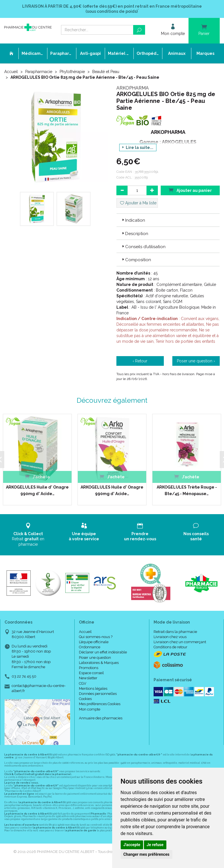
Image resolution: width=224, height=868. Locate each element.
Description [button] (135, 234)
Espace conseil (91, 673)
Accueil (11, 72)
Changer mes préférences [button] (146, 854)
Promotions (89, 668)
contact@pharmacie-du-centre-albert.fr (39, 688)
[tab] (168, 220)
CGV (83, 683)
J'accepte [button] (132, 845)
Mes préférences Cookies (100, 704)
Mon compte (90, 709)
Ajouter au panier (190, 190)
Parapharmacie (39, 72)
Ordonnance (90, 647)
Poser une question (95, 658)
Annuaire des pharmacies (101, 718)
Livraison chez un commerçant (180, 642)
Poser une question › (196, 361)
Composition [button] (136, 260)
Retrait (28, 534)
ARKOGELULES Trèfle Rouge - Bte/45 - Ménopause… (187, 490)
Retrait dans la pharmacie (175, 632)
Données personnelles (98, 694)
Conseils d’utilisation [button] (143, 247)
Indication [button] (133, 220)
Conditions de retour (170, 647)
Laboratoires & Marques (99, 663)
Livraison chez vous (170, 637)
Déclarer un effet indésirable (103, 652)
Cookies (85, 699)
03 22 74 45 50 (24, 676)
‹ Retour (140, 361)
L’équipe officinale (94, 642)
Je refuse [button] (155, 845)
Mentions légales (93, 689)
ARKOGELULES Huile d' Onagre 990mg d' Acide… (37, 490)
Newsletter (88, 678)
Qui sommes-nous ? (96, 637)
